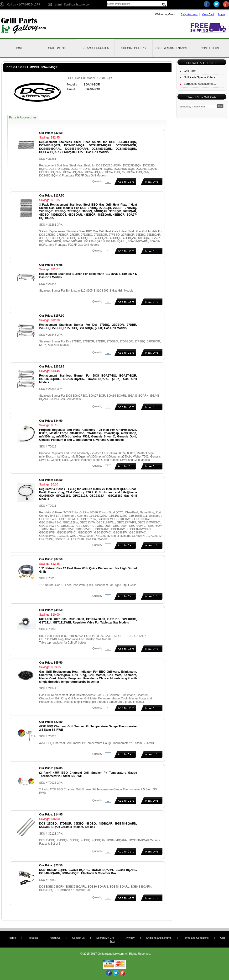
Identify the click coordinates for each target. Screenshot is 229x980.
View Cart (208, 14)
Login (222, 14)
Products (33, 938)
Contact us (78, 938)
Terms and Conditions (196, 938)
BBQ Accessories (95, 48)
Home (19, 48)
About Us (55, 938)
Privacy (130, 938)
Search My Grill (105, 938)
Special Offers (133, 48)
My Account (190, 14)
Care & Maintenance (172, 48)
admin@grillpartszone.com (73, 4)
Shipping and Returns (159, 938)
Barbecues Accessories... (200, 84)
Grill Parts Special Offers (199, 77)
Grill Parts (57, 48)
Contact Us (210, 48)
